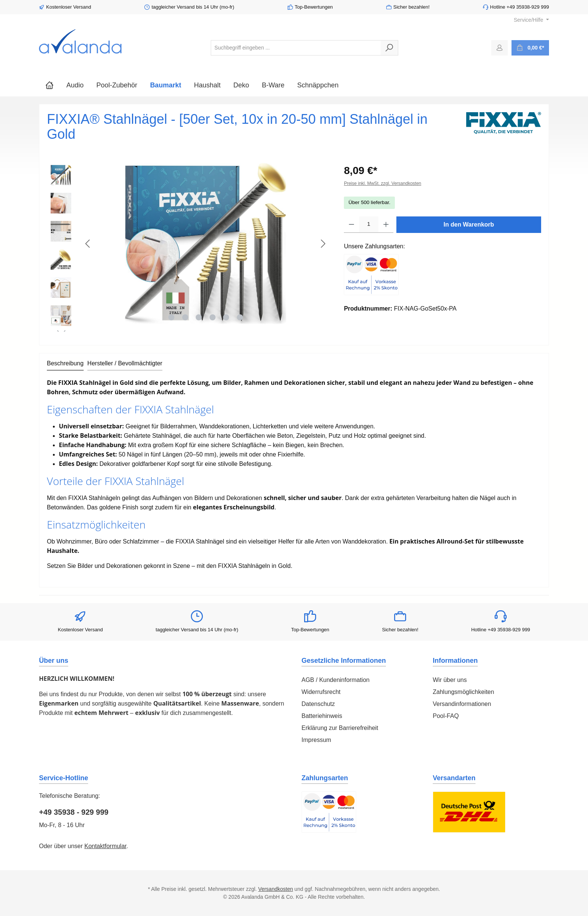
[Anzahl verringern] (352, 225)
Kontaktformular (105, 846)
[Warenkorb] (530, 48)
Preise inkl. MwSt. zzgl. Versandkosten (382, 183)
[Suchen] (389, 48)
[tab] (65, 364)
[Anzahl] (369, 225)
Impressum (316, 740)
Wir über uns (450, 680)
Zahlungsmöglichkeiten (463, 692)
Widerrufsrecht (321, 692)
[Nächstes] (323, 244)
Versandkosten (276, 889)
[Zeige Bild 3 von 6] (199, 317)
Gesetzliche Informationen (344, 661)
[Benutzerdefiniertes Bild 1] (371, 275)
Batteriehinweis (322, 716)
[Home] (49, 85)
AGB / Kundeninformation (335, 680)
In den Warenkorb (469, 224)
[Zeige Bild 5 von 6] (226, 317)
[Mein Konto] (499, 48)
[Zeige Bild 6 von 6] (240, 317)
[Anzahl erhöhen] (386, 225)
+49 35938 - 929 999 (74, 812)
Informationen (455, 661)
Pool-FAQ (446, 716)
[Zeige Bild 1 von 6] (171, 317)
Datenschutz (318, 704)
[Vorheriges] (88, 244)
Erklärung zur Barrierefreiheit (340, 728)
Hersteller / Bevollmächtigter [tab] (125, 363)
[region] (188, 247)
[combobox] (296, 48)
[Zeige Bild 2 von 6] (185, 317)
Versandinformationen (462, 704)
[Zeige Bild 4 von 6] (212, 317)
